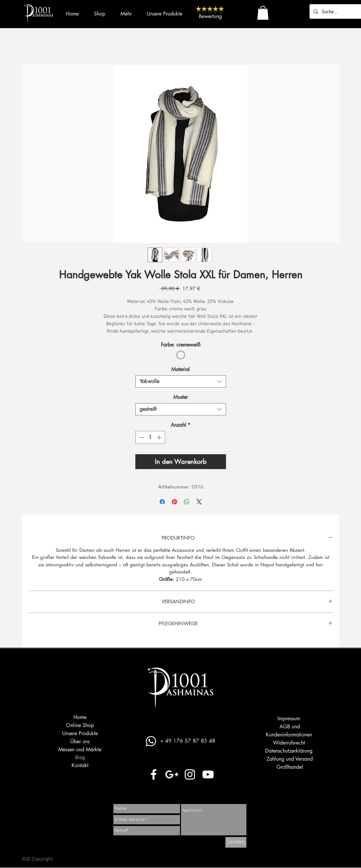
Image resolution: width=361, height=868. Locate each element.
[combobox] (181, 381)
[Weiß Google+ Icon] (172, 774)
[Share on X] (199, 502)
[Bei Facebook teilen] (162, 502)
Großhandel (290, 767)
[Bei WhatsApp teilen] (187, 502)
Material (180, 369)
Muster (180, 397)
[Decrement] (141, 437)
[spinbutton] (150, 437)
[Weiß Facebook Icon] (154, 774)
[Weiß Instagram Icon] (190, 774)
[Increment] (160, 437)
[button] (263, 13)
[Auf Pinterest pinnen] (175, 502)
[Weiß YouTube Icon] (208, 774)
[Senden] (236, 842)
